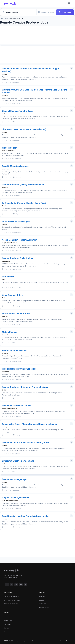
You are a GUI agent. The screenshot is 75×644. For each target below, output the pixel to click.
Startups (7, 628)
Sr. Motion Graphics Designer (16, 221)
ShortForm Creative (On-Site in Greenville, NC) (24, 129)
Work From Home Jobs (11, 604)
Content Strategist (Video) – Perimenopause (23, 185)
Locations (7, 617)
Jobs (6, 18)
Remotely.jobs (12, 570)
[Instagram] (25, 585)
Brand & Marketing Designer (15, 166)
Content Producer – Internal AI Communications (25, 387)
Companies (7, 624)
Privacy (62, 641)
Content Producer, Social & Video (18, 258)
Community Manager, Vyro (15, 479)
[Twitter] (12, 585)
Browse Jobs (8, 621)
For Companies (44, 607)
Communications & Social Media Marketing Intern (26, 442)
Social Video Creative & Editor (16, 314)
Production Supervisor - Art (15, 350)
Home (2, 18)
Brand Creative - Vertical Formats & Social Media (25, 516)
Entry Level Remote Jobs (12, 600)
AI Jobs (6, 632)
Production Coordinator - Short (17, 406)
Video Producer (9, 148)
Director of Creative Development (18, 461)
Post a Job (42, 604)
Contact (42, 600)
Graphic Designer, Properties (16, 498)
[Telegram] (21, 585)
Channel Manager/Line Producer (17, 111)
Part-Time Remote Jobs (11, 596)
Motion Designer (10, 332)
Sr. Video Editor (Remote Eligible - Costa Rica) (24, 203)
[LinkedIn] (16, 585)
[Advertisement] (37, 35)
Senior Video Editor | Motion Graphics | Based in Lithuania (29, 424)
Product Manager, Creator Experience (20, 369)
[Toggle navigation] (69, 3)
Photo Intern (8, 277)
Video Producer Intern (12, 295)
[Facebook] (7, 585)
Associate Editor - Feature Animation (20, 240)
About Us (42, 596)
